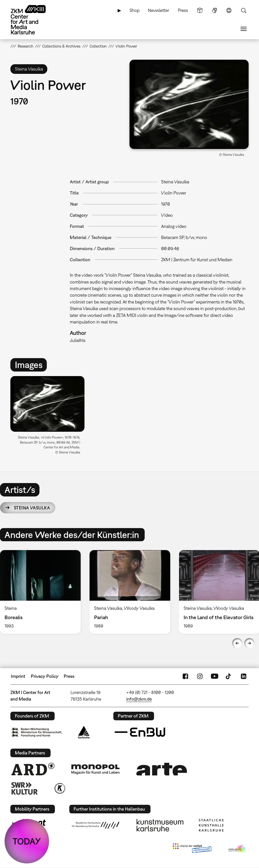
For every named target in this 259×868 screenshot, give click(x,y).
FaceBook (185, 676)
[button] (189, 104)
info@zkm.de (139, 699)
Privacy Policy (45, 676)
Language (229, 10)
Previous (237, 643)
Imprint (18, 676)
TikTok (229, 676)
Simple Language (200, 10)
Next (249, 643)
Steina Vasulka (32, 508)
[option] (50, 417)
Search (244, 10)
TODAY (27, 841)
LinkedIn (244, 676)
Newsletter (159, 10)
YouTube (214, 676)
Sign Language (214, 10)
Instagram (200, 676)
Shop (135, 10)
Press (183, 10)
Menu (244, 29)
